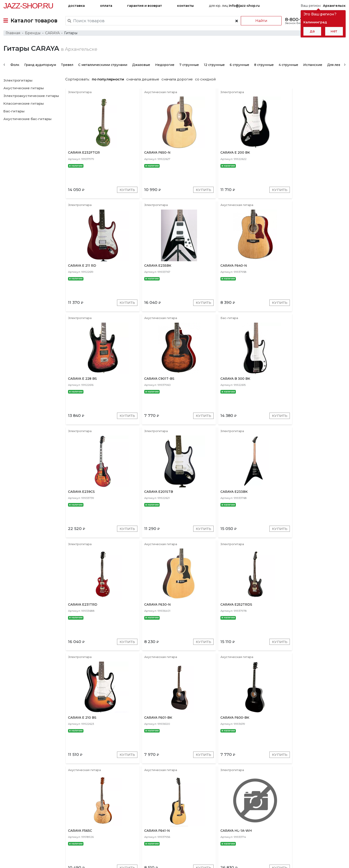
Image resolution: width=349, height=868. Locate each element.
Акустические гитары (24, 90)
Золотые (211, 806)
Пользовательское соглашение (29, 856)
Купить (123, 192)
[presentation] (4, 66)
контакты (185, 6)
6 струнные (239, 67)
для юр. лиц (234, 6)
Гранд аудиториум (40, 67)
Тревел (67, 67)
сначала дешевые (145, 81)
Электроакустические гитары (31, 98)
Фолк (15, 67)
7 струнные (189, 67)
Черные (327, 806)
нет (334, 31)
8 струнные (264, 67)
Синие (228, 806)
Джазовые (141, 67)
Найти (260, 21)
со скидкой (208, 81)
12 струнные (214, 67)
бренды (196, 837)
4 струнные (288, 67)
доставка (76, 6)
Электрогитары (18, 82)
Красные (165, 806)
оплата (106, 6)
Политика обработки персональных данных (39, 861)
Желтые (309, 806)
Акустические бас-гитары (27, 121)
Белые (244, 806)
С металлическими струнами (103, 67)
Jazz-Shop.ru (28, 6)
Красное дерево (139, 806)
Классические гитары (24, 105)
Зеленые (290, 806)
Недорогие (165, 67)
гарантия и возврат (145, 6)
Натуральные (266, 806)
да (312, 31)
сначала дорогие (179, 81)
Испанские (313, 67)
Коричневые (188, 806)
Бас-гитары (14, 113)
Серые (114, 806)
